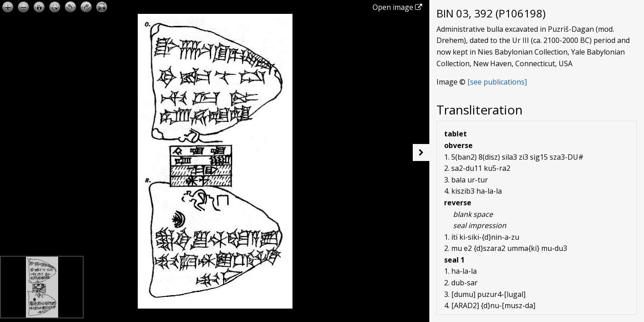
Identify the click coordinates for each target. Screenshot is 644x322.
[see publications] (497, 82)
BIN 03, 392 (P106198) (491, 13)
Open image (397, 7)
